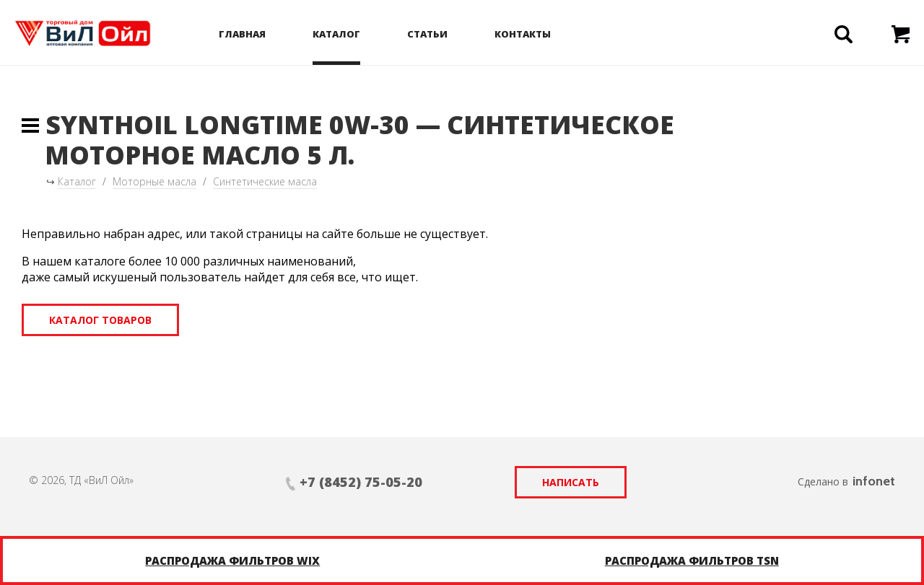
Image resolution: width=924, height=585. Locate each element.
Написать (571, 482)
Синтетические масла (265, 181)
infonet (874, 481)
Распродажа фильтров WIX (232, 560)
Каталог (336, 34)
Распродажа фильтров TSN (692, 560)
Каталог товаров (100, 320)
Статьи (427, 34)
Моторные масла (154, 181)
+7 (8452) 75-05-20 (361, 482)
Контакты (523, 34)
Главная (242, 34)
